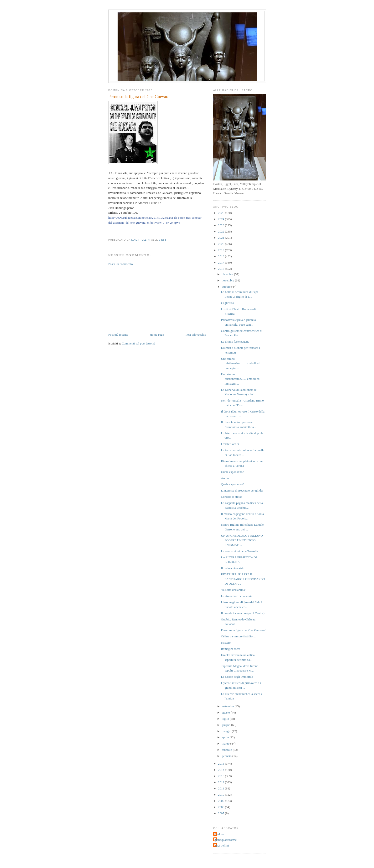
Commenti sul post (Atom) (138, 343)
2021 (221, 238)
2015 (221, 764)
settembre (228, 706)
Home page (157, 335)
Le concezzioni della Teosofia (239, 551)
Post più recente (118, 335)
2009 (221, 801)
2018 (221, 256)
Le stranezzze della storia (237, 596)
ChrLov (219, 834)
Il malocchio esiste (232, 568)
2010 (221, 795)
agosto (226, 712)
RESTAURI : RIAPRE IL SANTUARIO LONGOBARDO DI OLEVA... (243, 579)
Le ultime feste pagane (235, 341)
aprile (226, 737)
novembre (228, 280)
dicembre (228, 274)
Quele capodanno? (232, 484)
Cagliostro (227, 303)
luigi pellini (222, 845)
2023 (221, 225)
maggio (227, 731)
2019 (221, 250)
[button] (110, 233)
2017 (221, 262)
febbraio (227, 750)
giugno (226, 725)
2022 (221, 231)
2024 (221, 219)
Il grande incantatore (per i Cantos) (243, 613)
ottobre (227, 287)
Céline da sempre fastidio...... (239, 636)
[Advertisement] (144, 299)
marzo (226, 744)
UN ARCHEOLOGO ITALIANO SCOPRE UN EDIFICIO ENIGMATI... (242, 540)
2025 (221, 213)
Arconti (226, 478)
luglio (226, 719)
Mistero (226, 643)
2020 (221, 244)
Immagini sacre (231, 649)
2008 (221, 807)
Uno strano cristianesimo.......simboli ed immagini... (240, 363)
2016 (221, 269)
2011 (221, 788)
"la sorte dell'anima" (233, 590)
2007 (221, 813)
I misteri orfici (230, 444)
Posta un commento (121, 264)
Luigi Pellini (187, 19)
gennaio (227, 756)
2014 (221, 770)
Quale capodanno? (232, 472)
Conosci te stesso (232, 497)
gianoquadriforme (226, 840)
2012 (221, 782)
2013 (221, 776)
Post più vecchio (196, 335)
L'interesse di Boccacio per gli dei (242, 490)
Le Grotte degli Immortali (237, 677)
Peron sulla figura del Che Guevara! (243, 630)
